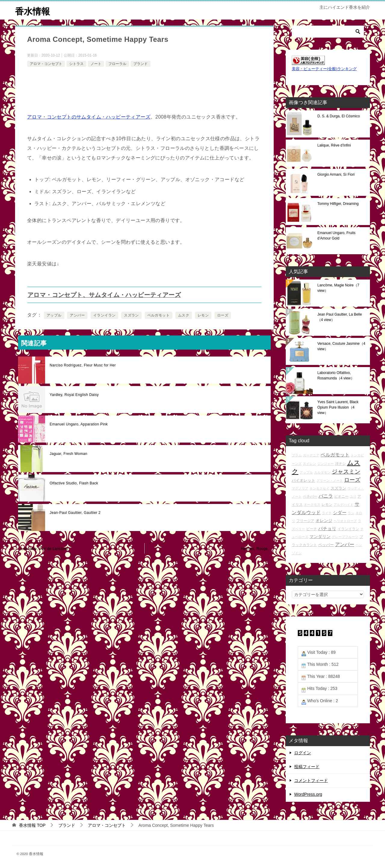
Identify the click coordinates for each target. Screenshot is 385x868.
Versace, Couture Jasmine (341, 346)
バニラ (326, 496)
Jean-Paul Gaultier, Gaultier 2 (75, 513)
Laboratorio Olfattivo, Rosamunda (336, 375)
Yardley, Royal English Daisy (74, 395)
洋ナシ (340, 463)
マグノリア (300, 488)
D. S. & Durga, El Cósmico (339, 116)
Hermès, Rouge (254, 549)
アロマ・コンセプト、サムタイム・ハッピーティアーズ (104, 295)
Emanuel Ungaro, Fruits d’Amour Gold (336, 236)
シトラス (76, 63)
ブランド (140, 63)
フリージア (305, 521)
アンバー (77, 315)
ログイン (303, 753)
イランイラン (104, 315)
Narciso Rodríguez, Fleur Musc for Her (83, 365)
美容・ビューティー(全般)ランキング (324, 69)
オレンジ (324, 520)
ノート (96, 63)
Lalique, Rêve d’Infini (334, 145)
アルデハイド (343, 505)
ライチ (327, 513)
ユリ (353, 496)
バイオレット (303, 480)
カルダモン (322, 472)
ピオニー (341, 496)
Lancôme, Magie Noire (338, 288)
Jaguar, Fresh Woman (68, 454)
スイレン (310, 464)
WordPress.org (308, 794)
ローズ (223, 315)
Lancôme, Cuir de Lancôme (45, 549)
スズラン (131, 315)
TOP (32, 825)
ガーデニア (311, 455)
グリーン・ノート (330, 480)
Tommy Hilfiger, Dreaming (338, 204)
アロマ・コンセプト (46, 63)
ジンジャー (326, 464)
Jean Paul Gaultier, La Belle (340, 317)
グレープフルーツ (345, 537)
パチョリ (327, 528)
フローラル (117, 63)
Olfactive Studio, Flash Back (74, 483)
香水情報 (33, 10)
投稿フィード (307, 767)
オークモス (312, 505)
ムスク (184, 315)
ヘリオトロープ (345, 521)
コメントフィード (311, 780)
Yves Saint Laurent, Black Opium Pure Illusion (338, 407)
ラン (351, 513)
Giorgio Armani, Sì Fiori (336, 175)
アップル (54, 315)
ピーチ (312, 529)
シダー (340, 513)
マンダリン (320, 536)
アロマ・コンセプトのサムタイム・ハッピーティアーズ (89, 117)
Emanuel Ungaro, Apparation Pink (79, 424)
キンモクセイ (319, 488)
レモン (203, 315)
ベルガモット (159, 315)
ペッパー (326, 545)
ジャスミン (346, 472)
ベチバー (310, 496)
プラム (297, 455)
